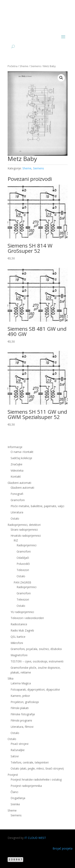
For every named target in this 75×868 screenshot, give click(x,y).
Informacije (15, 447)
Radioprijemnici (26, 545)
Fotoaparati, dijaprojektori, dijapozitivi (35, 689)
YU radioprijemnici (22, 612)
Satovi (15, 756)
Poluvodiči (23, 564)
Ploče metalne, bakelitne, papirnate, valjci (37, 506)
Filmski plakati (20, 708)
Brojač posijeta (62, 848)
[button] (61, 78)
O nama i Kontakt (22, 452)
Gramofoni (18, 500)
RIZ (16, 540)
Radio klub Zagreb (22, 630)
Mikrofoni (17, 643)
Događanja (18, 798)
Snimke (15, 804)
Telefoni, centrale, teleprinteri (30, 762)
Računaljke (18, 750)
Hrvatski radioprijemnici (26, 536)
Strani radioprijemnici (24, 530)
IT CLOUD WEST (35, 838)
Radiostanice (19, 624)
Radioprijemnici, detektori (24, 525)
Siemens (36, 66)
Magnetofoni (19, 655)
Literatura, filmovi (22, 727)
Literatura (17, 512)
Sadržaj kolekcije (21, 458)
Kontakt (16, 476)
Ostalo (15, 518)
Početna (12, 66)
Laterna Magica (21, 683)
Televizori (23, 570)
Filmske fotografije (23, 714)
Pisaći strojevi (19, 744)
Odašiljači (23, 558)
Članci (14, 792)
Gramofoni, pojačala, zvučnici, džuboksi (36, 649)
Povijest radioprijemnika (26, 786)
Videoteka (17, 470)
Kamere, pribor (20, 696)
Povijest (13, 775)
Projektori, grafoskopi (25, 702)
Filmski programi (21, 720)
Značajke (16, 464)
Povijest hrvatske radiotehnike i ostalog (36, 779)
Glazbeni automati (19, 483)
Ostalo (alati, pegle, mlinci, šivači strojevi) (37, 768)
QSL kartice (18, 637)
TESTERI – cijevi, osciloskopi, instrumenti (37, 661)
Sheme (24, 66)
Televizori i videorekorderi (27, 618)
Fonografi (17, 494)
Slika (10, 678)
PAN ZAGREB (22, 582)
